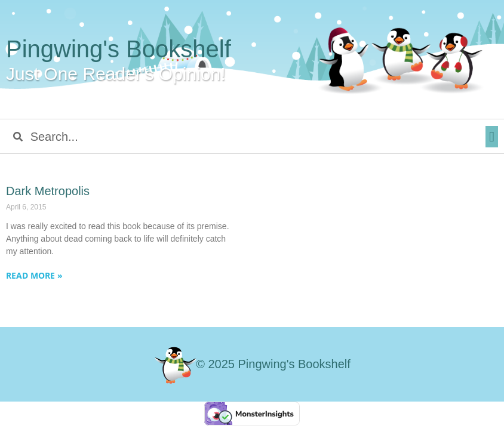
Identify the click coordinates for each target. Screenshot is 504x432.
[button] (492, 137)
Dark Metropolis (48, 191)
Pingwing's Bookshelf (119, 49)
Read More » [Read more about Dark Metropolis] (34, 275)
